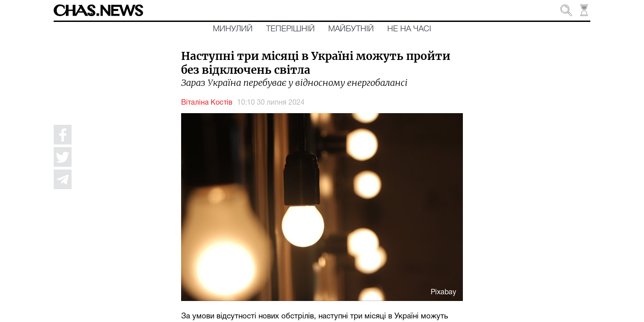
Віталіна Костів (207, 103)
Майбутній (351, 29)
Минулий (233, 29)
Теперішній (290, 29)
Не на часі (409, 29)
